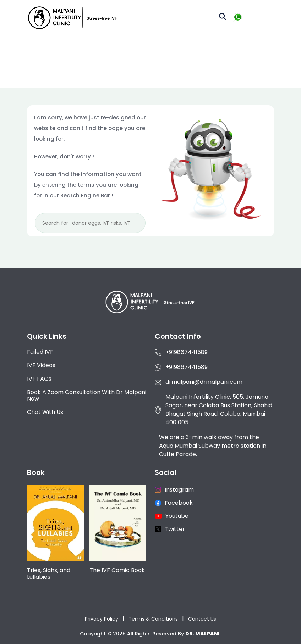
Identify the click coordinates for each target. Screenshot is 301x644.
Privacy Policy (102, 619)
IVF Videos (41, 365)
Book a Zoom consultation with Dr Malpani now (87, 395)
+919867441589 (187, 352)
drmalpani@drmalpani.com (204, 382)
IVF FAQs (39, 379)
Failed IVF (40, 352)
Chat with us (45, 412)
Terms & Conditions (153, 619)
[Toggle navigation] (262, 17)
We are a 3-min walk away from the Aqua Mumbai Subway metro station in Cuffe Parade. (213, 446)
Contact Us (202, 619)
